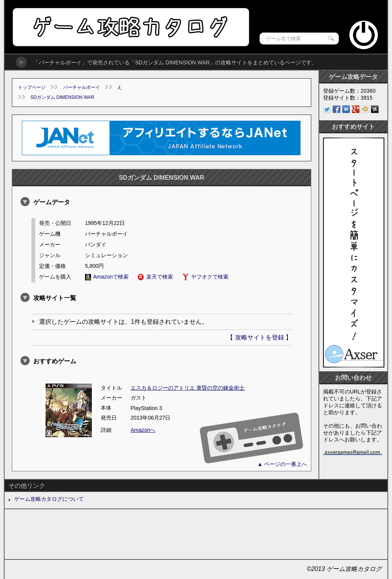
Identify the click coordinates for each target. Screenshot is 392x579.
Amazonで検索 (107, 277)
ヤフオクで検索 (205, 277)
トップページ (32, 87)
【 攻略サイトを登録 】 (259, 337)
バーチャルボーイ (82, 87)
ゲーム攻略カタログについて (49, 499)
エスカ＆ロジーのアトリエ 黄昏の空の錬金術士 (188, 388)
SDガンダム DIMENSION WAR (62, 97)
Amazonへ (143, 430)
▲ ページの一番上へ (282, 464)
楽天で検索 (155, 277)
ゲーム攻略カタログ (130, 27)
